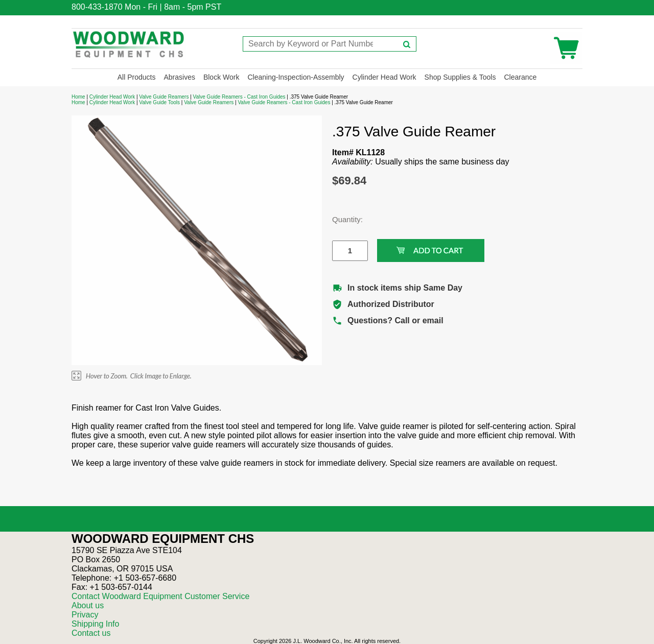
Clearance (520, 77)
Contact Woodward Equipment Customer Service (160, 596)
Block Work (221, 77)
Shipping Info (95, 624)
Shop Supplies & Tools (460, 77)
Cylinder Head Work (384, 77)
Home (78, 97)
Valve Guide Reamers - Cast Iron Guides (239, 97)
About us (88, 605)
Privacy (85, 615)
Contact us (91, 633)
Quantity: (342, 219)
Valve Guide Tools (159, 102)
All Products (137, 77)
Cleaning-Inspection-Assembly (296, 77)
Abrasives (179, 77)
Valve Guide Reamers (164, 97)
